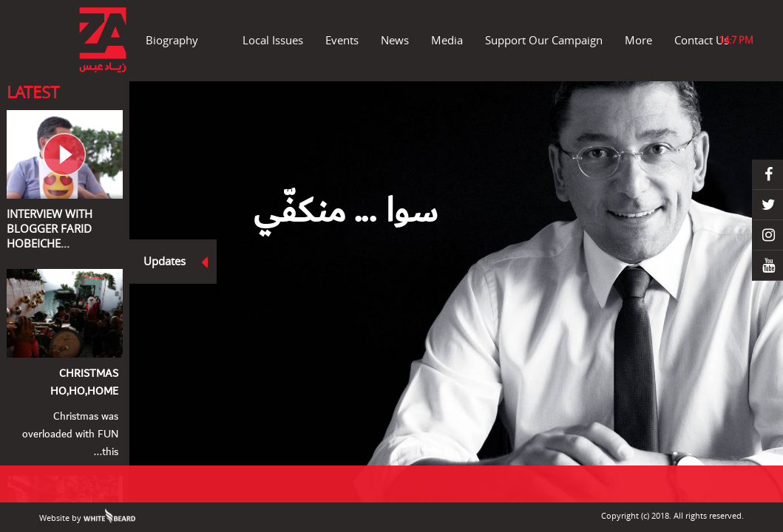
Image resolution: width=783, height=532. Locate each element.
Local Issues (273, 40)
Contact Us (702, 40)
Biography (172, 40)
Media (447, 40)
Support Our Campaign (544, 40)
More (638, 40)
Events (342, 40)
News (395, 40)
